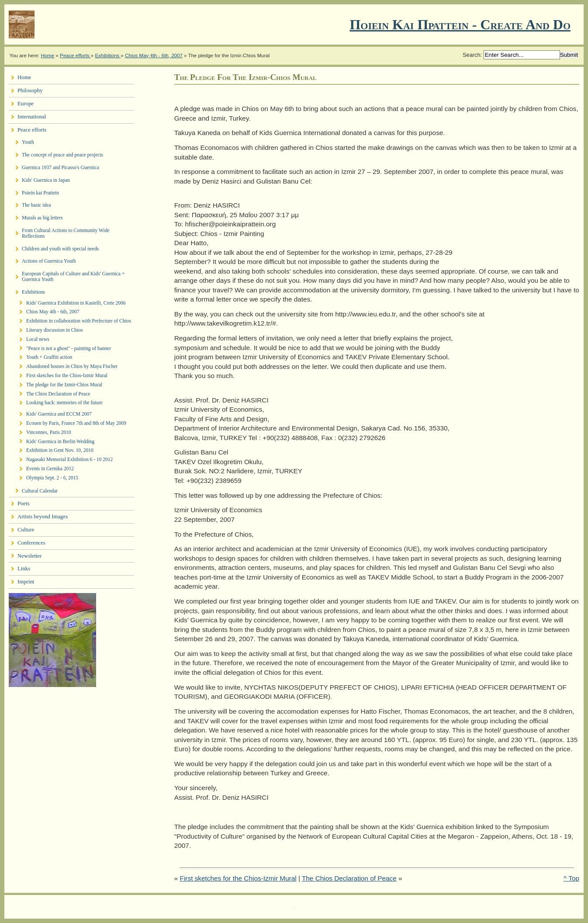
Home (47, 56)
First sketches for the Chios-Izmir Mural (238, 878)
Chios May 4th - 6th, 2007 (154, 56)
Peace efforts (75, 56)
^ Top (571, 878)
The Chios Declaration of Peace (349, 878)
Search (472, 55)
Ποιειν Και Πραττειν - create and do (460, 24)
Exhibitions (108, 56)
